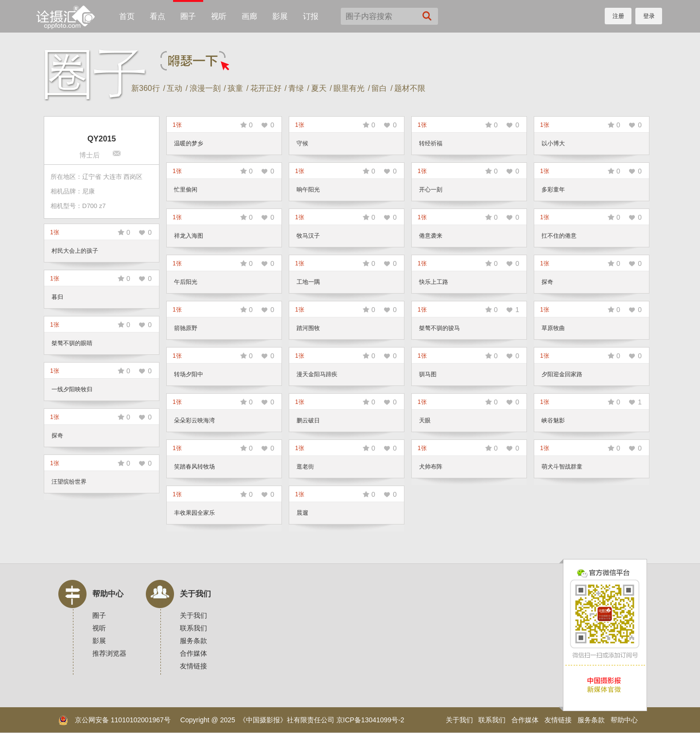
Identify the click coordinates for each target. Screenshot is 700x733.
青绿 (296, 88)
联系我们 (193, 628)
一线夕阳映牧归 (72, 389)
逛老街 (305, 467)
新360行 (146, 88)
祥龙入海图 (189, 236)
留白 (379, 88)
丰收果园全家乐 (194, 513)
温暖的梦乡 (189, 143)
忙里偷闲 (186, 190)
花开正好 (266, 88)
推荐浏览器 (109, 653)
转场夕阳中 (189, 374)
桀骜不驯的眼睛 (72, 343)
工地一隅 (308, 282)
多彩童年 (553, 190)
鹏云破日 (308, 420)
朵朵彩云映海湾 (194, 420)
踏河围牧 (308, 328)
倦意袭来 (431, 236)
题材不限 (410, 88)
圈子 (188, 16)
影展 (280, 16)
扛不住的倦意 (559, 236)
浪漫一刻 (205, 88)
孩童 (235, 88)
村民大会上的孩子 (75, 251)
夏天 (319, 88)
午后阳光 (186, 282)
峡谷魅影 (553, 420)
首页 (127, 16)
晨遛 (302, 513)
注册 (618, 16)
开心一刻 (431, 190)
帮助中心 (108, 594)
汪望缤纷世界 (69, 482)
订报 (311, 16)
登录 (649, 16)
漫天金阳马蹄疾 (317, 374)
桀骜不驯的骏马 (439, 328)
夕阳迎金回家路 (562, 374)
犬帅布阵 (431, 467)
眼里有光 (349, 88)
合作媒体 (193, 653)
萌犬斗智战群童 (562, 467)
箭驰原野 (186, 328)
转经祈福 (431, 143)
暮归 (57, 297)
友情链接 (193, 666)
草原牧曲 (553, 328)
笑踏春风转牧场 (194, 467)
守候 (302, 143)
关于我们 (195, 594)
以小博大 (553, 143)
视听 (219, 16)
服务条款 (193, 641)
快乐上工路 (434, 282)
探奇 (547, 282)
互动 (175, 88)
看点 (157, 16)
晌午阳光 (308, 190)
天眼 (425, 420)
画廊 (249, 16)
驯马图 (428, 374)
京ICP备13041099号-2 (370, 720)
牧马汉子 (308, 236)
